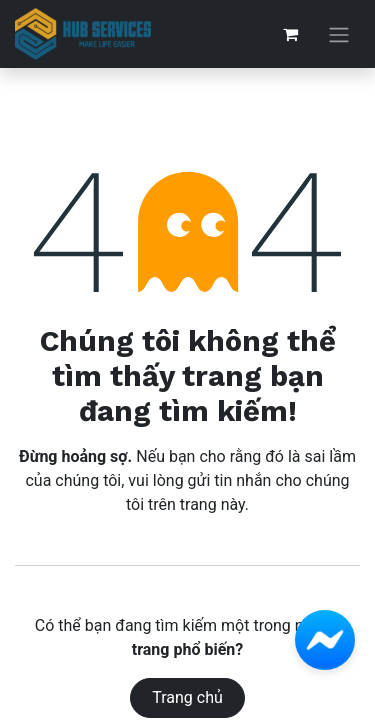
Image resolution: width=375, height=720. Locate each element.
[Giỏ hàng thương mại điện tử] (290, 34)
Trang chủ (187, 697)
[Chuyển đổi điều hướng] (339, 34)
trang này (212, 504)
